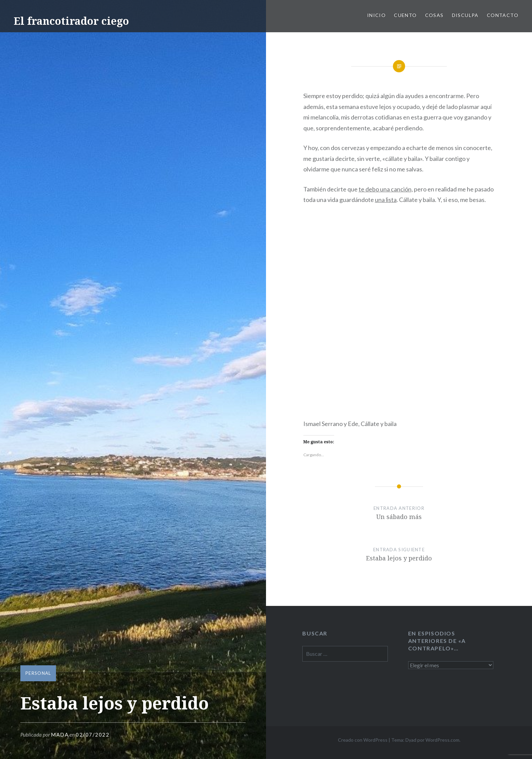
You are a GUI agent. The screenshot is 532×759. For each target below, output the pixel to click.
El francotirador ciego (71, 21)
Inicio (376, 15)
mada (60, 735)
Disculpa (465, 15)
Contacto (503, 15)
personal (38, 673)
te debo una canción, (386, 189)
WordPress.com (442, 740)
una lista (386, 200)
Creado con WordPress (363, 740)
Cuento (405, 15)
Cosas (434, 15)
